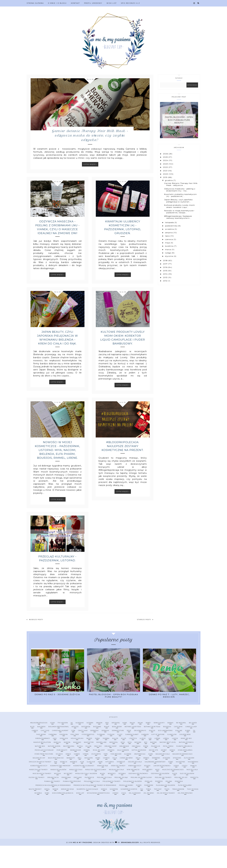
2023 (166, 164)
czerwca (169, 239)
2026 (166, 154)
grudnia (169, 180)
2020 (166, 174)
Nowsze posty (35, 642)
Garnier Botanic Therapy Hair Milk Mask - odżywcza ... (181, 184)
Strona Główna (35, 3)
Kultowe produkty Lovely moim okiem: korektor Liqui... (180, 206)
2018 (166, 260)
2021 (166, 170)
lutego (168, 253)
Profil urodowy (93, 3)
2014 (166, 274)
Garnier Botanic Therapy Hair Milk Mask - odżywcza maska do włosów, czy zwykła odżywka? (90, 157)
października (172, 226)
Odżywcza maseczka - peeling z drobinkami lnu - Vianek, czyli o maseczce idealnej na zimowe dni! (57, 250)
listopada (170, 222)
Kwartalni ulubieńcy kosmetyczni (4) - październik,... (180, 195)
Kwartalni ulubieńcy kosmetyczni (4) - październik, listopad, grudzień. (123, 250)
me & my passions (83, 865)
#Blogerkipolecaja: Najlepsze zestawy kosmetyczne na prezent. (123, 468)
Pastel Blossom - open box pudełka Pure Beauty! (179, 120)
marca (168, 249)
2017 (166, 264)
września (170, 229)
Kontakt (75, 3)
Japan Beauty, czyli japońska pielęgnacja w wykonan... (178, 201)
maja (168, 243)
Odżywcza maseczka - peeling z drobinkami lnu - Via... (180, 190)
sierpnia (169, 232)
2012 (166, 281)
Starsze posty (145, 642)
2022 (166, 167)
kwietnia (170, 246)
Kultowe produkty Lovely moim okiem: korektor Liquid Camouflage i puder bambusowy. (123, 360)
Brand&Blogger (130, 865)
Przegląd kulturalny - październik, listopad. (57, 581)
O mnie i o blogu (57, 3)
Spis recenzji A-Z (130, 3)
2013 (166, 277)
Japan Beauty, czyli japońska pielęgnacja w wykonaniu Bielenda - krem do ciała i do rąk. (57, 360)
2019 (166, 177)
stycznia (169, 256)
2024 (166, 160)
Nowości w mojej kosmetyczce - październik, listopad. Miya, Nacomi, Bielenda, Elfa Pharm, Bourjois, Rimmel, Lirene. (57, 472)
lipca (168, 236)
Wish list (112, 3)
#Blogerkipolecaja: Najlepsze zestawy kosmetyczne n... (178, 217)
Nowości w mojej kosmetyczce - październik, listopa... (180, 211)
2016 (166, 267)
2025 (166, 157)
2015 (165, 270)
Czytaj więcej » (90, 187)
